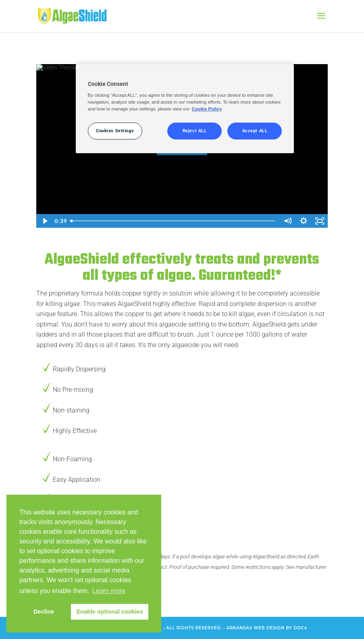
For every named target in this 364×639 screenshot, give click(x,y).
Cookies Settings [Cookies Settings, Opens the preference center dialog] (115, 131)
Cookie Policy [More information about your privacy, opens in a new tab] (207, 109)
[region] (185, 109)
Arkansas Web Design (256, 628)
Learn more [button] (109, 591)
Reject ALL (195, 131)
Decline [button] (44, 612)
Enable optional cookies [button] (110, 612)
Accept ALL (255, 131)
